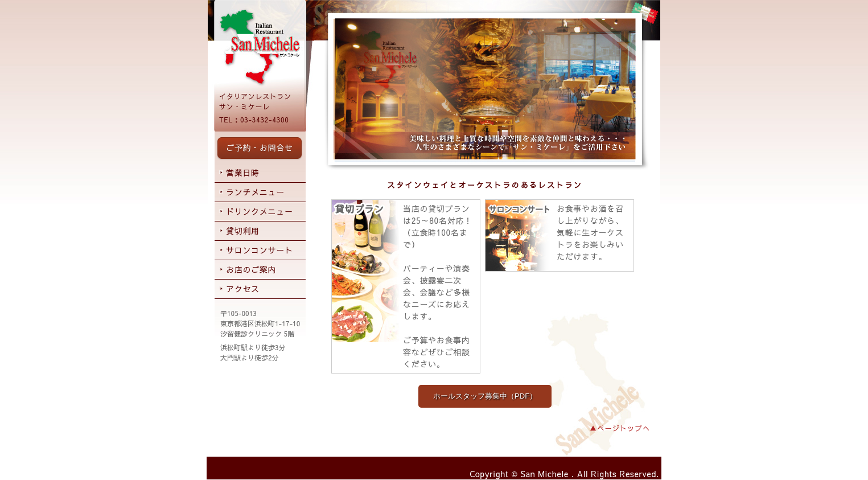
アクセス (243, 289)
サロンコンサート (260, 250)
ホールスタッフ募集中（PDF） (485, 396)
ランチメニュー (255, 192)
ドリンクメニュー (260, 211)
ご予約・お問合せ (260, 147)
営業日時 (243, 173)
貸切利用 (243, 231)
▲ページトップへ (620, 428)
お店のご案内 (251, 269)
